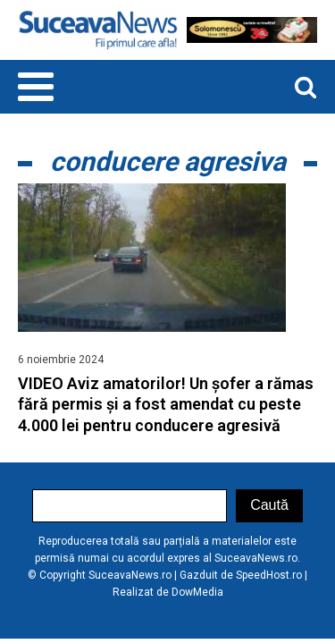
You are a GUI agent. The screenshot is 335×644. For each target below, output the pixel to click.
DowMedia (197, 592)
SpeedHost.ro (269, 575)
